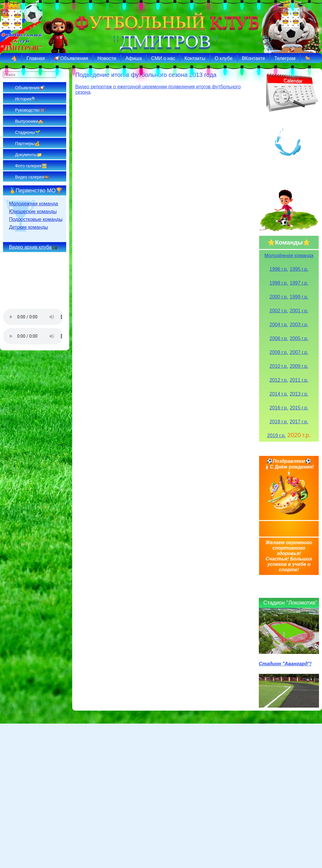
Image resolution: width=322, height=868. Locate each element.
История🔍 (26, 99)
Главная (36, 58)
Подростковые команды (36, 219)
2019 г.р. (277, 436)
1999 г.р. (299, 297)
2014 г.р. (279, 394)
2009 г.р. (299, 366)
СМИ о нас (163, 58)
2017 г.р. (299, 422)
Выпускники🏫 (29, 121)
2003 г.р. (299, 325)
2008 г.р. (279, 352)
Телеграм (285, 58)
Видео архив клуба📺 (33, 247)
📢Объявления (71, 58)
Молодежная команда (34, 204)
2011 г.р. (299, 380)
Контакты (195, 58)
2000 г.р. (279, 297)
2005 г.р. (299, 338)
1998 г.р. (279, 283)
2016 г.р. (279, 408)
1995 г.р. (299, 269)
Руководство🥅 (30, 110)
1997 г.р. (299, 283)
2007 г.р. (299, 352)
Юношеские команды (33, 211)
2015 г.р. (299, 408)
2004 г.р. (279, 325)
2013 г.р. (299, 394)
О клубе (223, 58)
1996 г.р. (279, 269)
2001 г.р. (299, 311)
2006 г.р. (279, 338)
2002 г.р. (279, 311)
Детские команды (28, 227)
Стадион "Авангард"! (285, 664)
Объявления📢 (30, 88)
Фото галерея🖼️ (31, 166)
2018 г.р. (279, 422)
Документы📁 (28, 155)
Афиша (134, 58)
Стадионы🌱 (28, 132)
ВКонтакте (254, 58)
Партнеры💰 (27, 144)
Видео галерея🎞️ (32, 177)
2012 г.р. (279, 380)
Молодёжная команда (289, 256)
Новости (107, 58)
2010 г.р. (279, 366)
